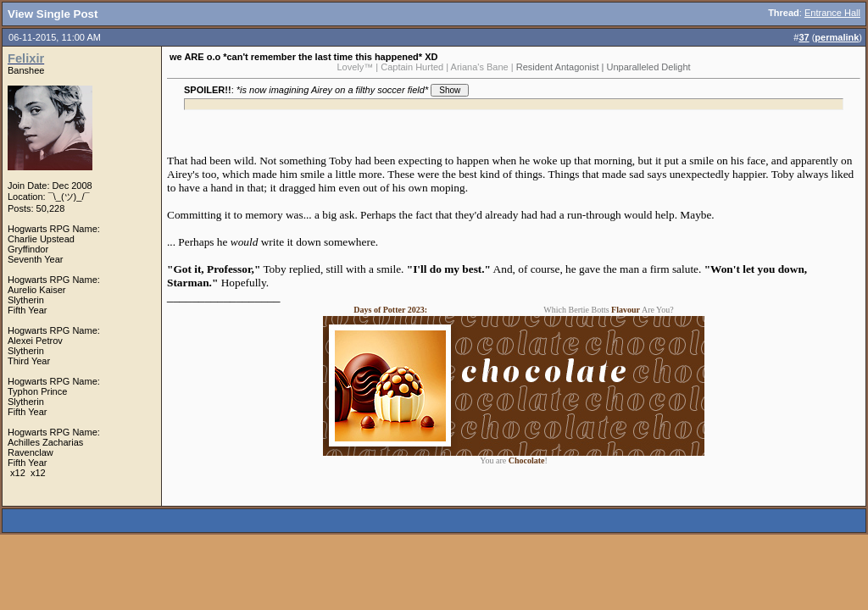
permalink (837, 37)
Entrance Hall (832, 13)
